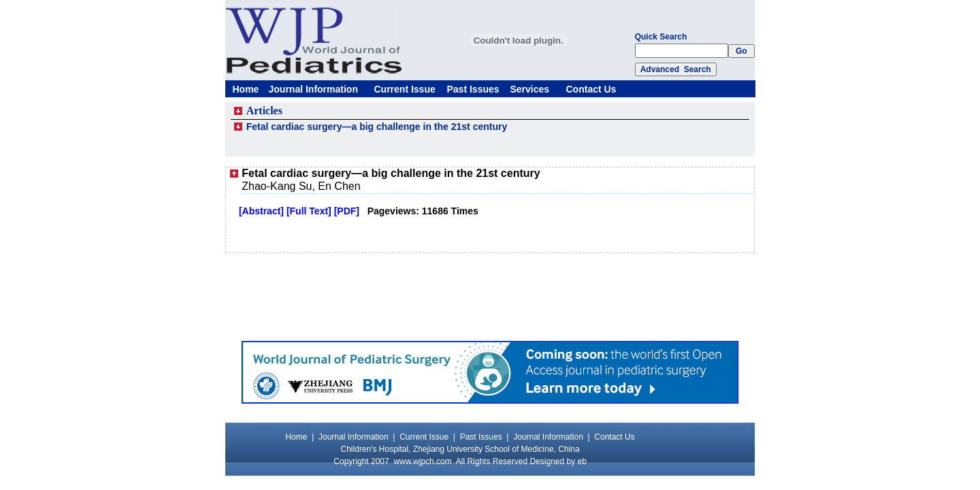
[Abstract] (261, 211)
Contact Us (591, 89)
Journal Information (313, 89)
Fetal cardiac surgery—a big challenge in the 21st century (377, 127)
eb (582, 461)
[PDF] (347, 211)
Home (246, 89)
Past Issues (473, 89)
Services (530, 89)
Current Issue (405, 89)
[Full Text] (309, 211)
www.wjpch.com (422, 461)
